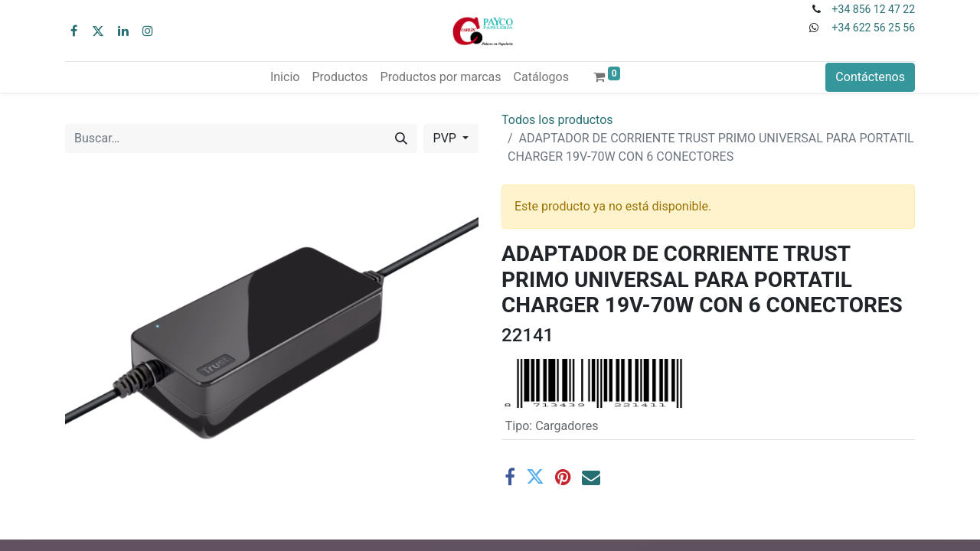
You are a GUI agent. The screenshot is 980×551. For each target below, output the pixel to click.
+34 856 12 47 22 (874, 9)
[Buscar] (401, 139)
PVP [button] (446, 138)
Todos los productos (557, 120)
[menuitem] (285, 77)
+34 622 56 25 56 (874, 28)
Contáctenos (870, 77)
